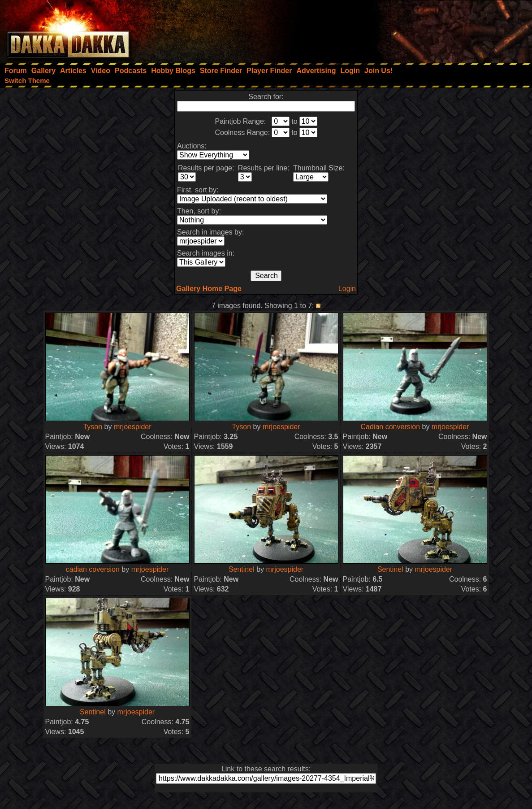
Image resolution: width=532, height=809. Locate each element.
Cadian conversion (391, 427)
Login (347, 289)
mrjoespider (133, 427)
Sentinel (242, 569)
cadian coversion (93, 569)
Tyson (93, 427)
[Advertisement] (411, 29)
